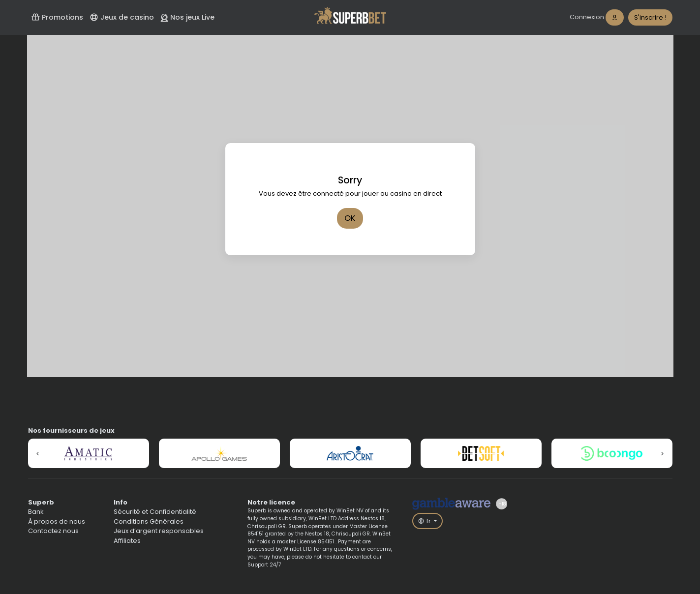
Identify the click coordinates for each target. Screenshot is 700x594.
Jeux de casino (122, 17)
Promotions (57, 17)
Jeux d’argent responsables (159, 531)
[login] (597, 17)
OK (350, 218)
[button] (38, 453)
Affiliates (127, 541)
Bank (36, 512)
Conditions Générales (149, 521)
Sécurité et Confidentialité (155, 512)
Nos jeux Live (187, 17)
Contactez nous (53, 531)
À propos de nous (57, 521)
